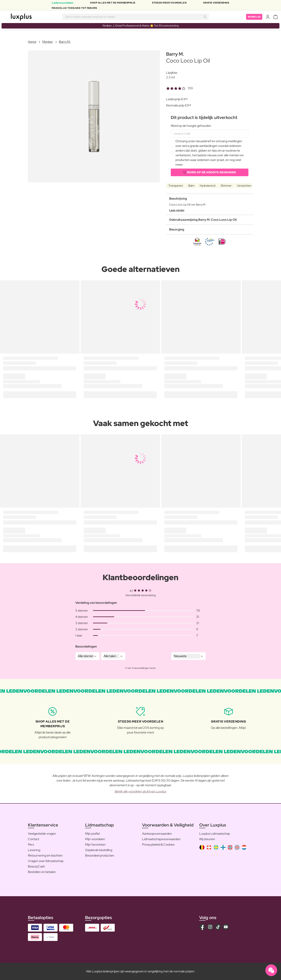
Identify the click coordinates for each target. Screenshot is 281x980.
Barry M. (65, 42)
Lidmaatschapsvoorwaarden (161, 839)
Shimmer (226, 186)
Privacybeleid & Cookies (158, 845)
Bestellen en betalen (42, 872)
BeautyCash (36, 866)
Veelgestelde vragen (42, 834)
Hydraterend (208, 186)
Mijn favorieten (95, 845)
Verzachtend (245, 186)
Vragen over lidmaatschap (46, 861)
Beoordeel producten (100, 855)
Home (32, 42)
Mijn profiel (92, 834)
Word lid (254, 17)
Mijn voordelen (95, 839)
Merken (48, 42)
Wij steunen (207, 839)
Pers (31, 845)
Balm (191, 186)
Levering (34, 850)
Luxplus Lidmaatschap (215, 834)
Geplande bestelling (99, 850)
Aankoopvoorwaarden (157, 834)
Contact (34, 839)
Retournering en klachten (45, 855)
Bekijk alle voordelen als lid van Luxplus (140, 791)
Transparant (176, 186)
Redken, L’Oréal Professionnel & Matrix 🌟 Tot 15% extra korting (141, 26)
